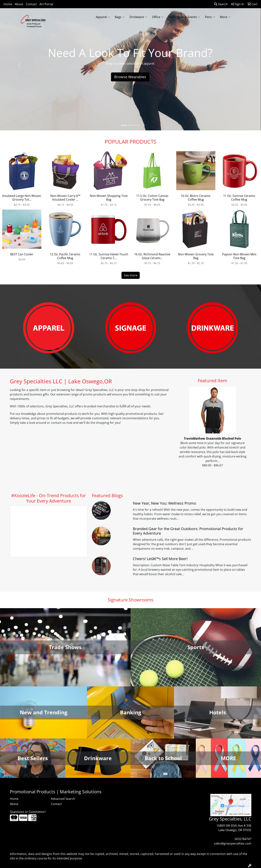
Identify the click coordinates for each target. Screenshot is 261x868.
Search (221, 4)
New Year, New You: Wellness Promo (164, 503)
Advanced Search (63, 799)
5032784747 (243, 839)
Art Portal (46, 4)
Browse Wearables (131, 77)
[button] (20, 65)
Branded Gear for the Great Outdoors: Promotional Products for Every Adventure (188, 531)
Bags (120, 17)
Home (8, 4)
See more (131, 275)
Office (158, 17)
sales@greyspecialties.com (233, 843)
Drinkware (138, 17)
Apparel (103, 17)
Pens (210, 17)
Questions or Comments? (28, 812)
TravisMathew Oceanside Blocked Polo (212, 438)
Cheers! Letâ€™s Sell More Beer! (160, 559)
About (19, 4)
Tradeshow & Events (184, 17)
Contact (31, 4)
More (225, 17)
